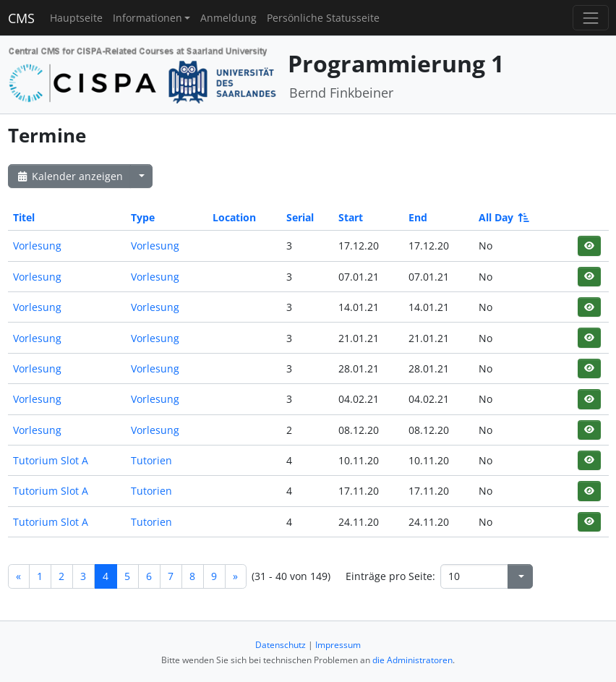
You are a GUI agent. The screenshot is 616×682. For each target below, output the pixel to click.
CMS (21, 18)
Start (351, 217)
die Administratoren (412, 660)
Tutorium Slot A (51, 460)
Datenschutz (281, 645)
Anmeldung (228, 18)
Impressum (338, 645)
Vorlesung (37, 246)
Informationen (147, 18)
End (418, 217)
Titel (24, 217)
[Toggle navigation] (590, 18)
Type (143, 217)
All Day (503, 217)
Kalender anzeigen (69, 176)
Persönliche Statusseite (323, 18)
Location (234, 217)
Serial (300, 217)
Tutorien (151, 460)
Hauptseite (76, 18)
